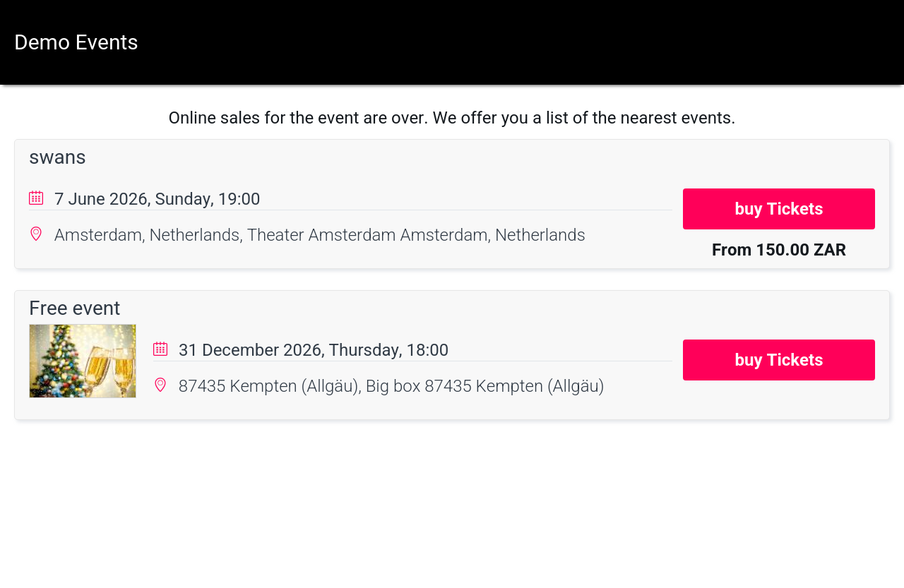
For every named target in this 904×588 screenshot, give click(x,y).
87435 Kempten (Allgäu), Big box (302, 386)
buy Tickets (779, 209)
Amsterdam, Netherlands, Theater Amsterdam (227, 235)
